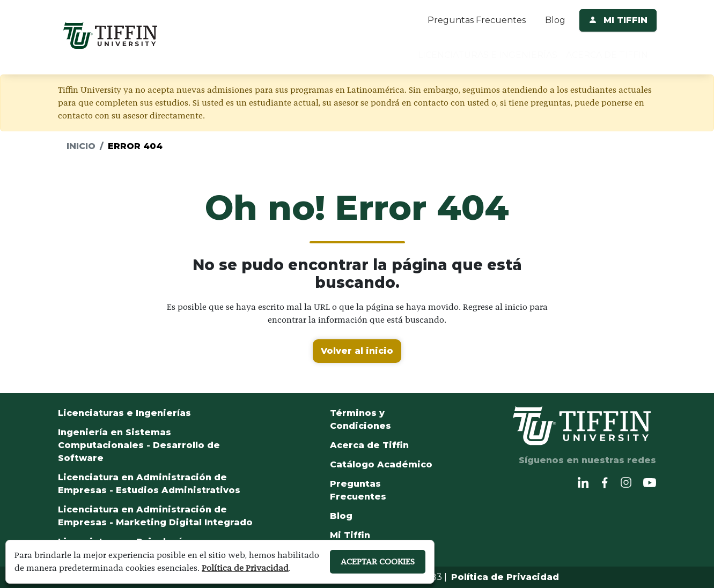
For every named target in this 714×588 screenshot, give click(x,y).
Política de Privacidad (505, 577)
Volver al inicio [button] (357, 351)
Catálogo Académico (381, 464)
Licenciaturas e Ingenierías (124, 413)
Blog (555, 20)
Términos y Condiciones (360, 419)
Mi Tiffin (350, 535)
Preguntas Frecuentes (477, 20)
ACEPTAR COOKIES (378, 561)
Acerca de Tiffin (369, 445)
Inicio (81, 146)
